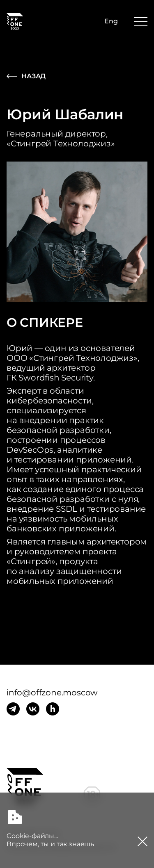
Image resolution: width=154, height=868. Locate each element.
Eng (111, 21)
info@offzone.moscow (52, 693)
